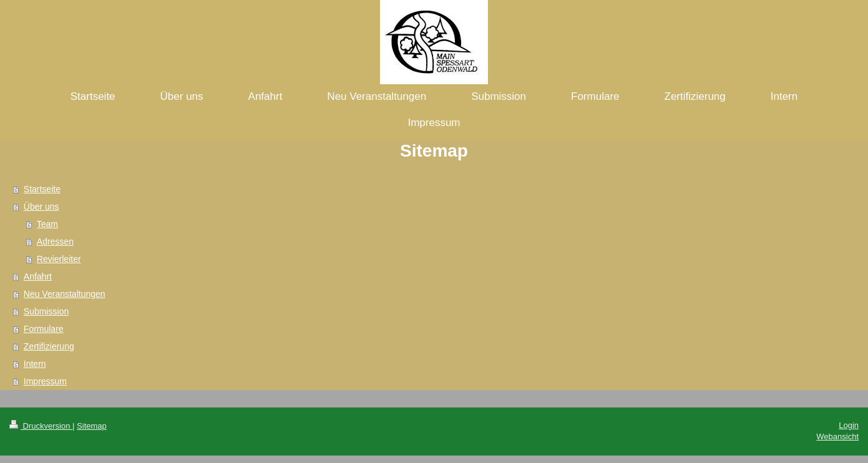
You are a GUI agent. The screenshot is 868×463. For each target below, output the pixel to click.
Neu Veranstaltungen (65, 294)
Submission (46, 311)
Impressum (45, 381)
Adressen (55, 241)
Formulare (44, 329)
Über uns (41, 207)
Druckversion (41, 426)
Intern (35, 364)
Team (47, 224)
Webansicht (837, 436)
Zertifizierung (49, 346)
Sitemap (92, 426)
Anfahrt (38, 276)
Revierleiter (59, 259)
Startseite (42, 189)
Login (849, 425)
